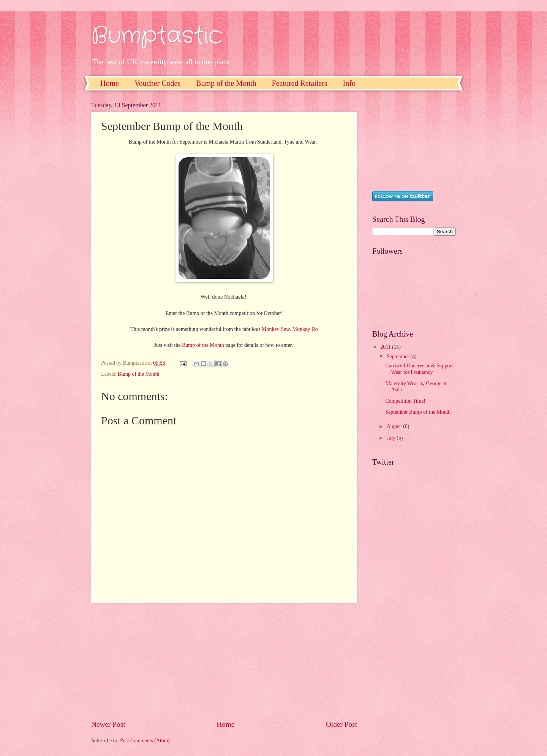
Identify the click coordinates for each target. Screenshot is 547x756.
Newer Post (108, 724)
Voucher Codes (157, 83)
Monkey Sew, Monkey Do (290, 329)
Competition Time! (405, 401)
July (392, 438)
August (395, 426)
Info (349, 83)
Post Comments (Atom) (145, 741)
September (398, 357)
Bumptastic (157, 36)
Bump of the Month (226, 83)
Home (110, 83)
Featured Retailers (300, 83)
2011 (386, 347)
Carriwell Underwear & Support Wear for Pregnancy (419, 369)
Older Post (341, 724)
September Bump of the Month (418, 412)
